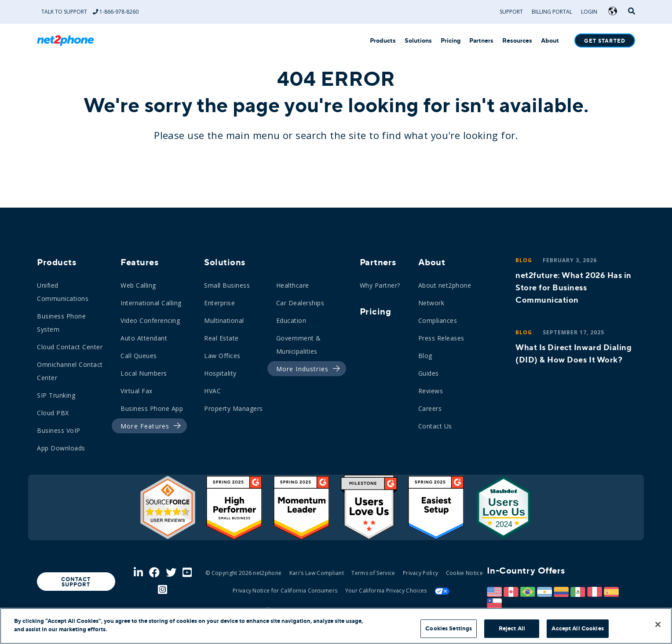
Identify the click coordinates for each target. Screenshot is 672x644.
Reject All (512, 628)
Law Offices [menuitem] (222, 356)
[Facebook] (154, 573)
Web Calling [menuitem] (138, 285)
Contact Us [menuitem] (435, 426)
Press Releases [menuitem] (441, 338)
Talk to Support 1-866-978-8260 (90, 12)
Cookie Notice (464, 573)
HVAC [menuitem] (212, 391)
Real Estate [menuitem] (221, 338)
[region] (336, 626)
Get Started (605, 41)
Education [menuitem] (291, 320)
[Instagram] (163, 590)
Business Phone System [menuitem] (61, 323)
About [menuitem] (432, 262)
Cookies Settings (449, 628)
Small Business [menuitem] (227, 285)
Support (511, 12)
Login (589, 12)
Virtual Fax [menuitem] (137, 391)
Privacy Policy (420, 573)
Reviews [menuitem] (431, 391)
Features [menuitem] (139, 262)
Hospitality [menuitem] (220, 373)
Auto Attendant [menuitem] (144, 338)
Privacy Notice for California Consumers (285, 591)
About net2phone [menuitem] (445, 285)
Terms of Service (373, 573)
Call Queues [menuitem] (139, 356)
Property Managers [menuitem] (234, 408)
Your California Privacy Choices (386, 591)
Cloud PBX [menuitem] (53, 413)
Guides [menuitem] (429, 373)
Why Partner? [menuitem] (380, 285)
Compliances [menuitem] (438, 320)
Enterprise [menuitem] (219, 303)
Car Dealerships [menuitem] (300, 303)
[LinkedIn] (138, 573)
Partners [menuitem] (378, 262)
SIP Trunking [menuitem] (56, 395)
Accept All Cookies (577, 628)
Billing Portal (552, 12)
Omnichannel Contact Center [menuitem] (70, 371)
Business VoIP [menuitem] (59, 430)
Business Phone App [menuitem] (152, 408)
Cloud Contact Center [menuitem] (70, 347)
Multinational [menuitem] (224, 320)
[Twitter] (171, 573)
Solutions (418, 41)
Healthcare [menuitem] (293, 285)
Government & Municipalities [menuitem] (299, 345)
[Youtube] (187, 573)
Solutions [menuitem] (225, 262)
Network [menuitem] (431, 303)
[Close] (658, 624)
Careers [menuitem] (430, 408)
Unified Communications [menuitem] (63, 292)
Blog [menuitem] (425, 356)
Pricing (451, 41)
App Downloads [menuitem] (61, 448)
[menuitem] (147, 426)
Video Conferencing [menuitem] (150, 320)
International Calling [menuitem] (151, 303)
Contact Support (76, 582)
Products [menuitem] (57, 262)
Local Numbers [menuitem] (144, 373)
